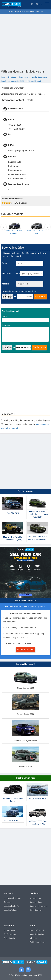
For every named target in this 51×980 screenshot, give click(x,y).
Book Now (40, 297)
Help (31, 930)
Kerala (32, 4)
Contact (41, 934)
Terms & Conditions (30, 291)
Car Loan (7, 902)
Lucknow (39, 910)
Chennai (33, 902)
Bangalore (34, 906)
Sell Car (11, 12)
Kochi (40, 902)
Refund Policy (40, 930)
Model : (5, 284)
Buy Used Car (20, 12)
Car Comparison (10, 934)
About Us (33, 934)
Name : (5, 263)
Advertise (33, 938)
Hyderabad (43, 906)
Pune (40, 898)
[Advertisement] (26, 41)
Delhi (32, 910)
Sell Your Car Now (26, 650)
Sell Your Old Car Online (26, 601)
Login (39, 4)
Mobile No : (7, 274)
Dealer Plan (30, 12)
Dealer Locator (10, 938)
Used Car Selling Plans (13, 898)
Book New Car (9, 930)
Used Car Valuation (11, 910)
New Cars (40, 12)
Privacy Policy (40, 942)
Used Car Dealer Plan (12, 906)
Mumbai (33, 898)
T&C (31, 942)
